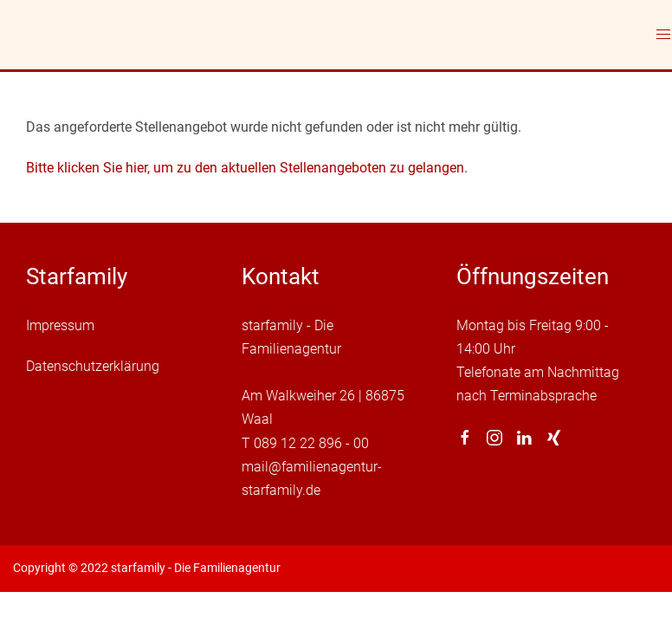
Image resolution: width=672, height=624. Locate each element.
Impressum (60, 325)
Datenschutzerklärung (93, 366)
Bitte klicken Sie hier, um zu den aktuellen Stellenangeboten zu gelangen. (247, 168)
